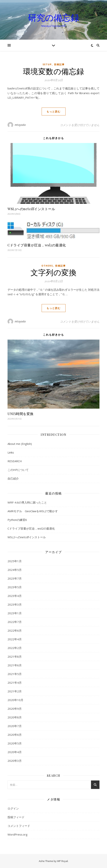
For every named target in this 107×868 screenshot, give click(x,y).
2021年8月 (15, 657)
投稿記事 (59, 64)
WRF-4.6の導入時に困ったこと (27, 502)
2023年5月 (15, 587)
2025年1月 (15, 561)
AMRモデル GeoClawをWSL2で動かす (33, 511)
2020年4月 (15, 752)
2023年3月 (15, 604)
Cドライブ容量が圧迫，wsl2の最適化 (37, 245)
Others (47, 266)
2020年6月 (15, 735)
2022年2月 (15, 648)
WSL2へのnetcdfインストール (31, 209)
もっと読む (54, 111)
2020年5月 (15, 743)
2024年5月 (15, 570)
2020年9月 (15, 709)
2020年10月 (15, 700)
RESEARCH (15, 461)
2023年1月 (15, 613)
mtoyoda (20, 125)
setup (47, 64)
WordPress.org (18, 834)
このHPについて (18, 470)
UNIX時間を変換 (21, 414)
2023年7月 (15, 578)
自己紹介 (13, 478)
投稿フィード (16, 817)
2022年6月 (15, 630)
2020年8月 (15, 717)
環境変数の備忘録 (54, 71)
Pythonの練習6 (17, 520)
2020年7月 (15, 726)
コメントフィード (19, 826)
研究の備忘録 (54, 17)
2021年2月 (15, 691)
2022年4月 (15, 639)
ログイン (13, 808)
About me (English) (20, 444)
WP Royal (62, 861)
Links (11, 452)
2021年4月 (15, 683)
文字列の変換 (53, 272)
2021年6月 (15, 665)
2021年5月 (15, 674)
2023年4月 (15, 596)
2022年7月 (15, 622)
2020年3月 (15, 761)
